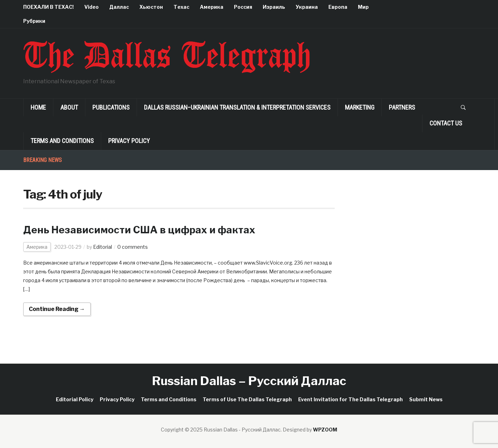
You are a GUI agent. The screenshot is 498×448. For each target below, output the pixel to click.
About (69, 107)
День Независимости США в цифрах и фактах (139, 230)
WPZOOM (325, 430)
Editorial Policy (75, 399)
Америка (212, 7)
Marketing (360, 107)
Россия (243, 7)
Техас (181, 7)
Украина (307, 7)
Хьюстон (151, 7)
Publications (111, 107)
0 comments (133, 247)
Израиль (274, 7)
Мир (363, 7)
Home (38, 107)
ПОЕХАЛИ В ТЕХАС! (48, 7)
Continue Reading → (57, 309)
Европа (338, 7)
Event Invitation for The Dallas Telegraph (350, 399)
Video (91, 7)
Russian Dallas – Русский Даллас (249, 381)
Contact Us (446, 123)
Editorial (103, 247)
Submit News (426, 399)
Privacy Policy (129, 141)
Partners (402, 107)
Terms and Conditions (62, 141)
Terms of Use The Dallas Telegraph (247, 399)
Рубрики (34, 21)
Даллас (119, 7)
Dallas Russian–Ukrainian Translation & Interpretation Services (237, 107)
